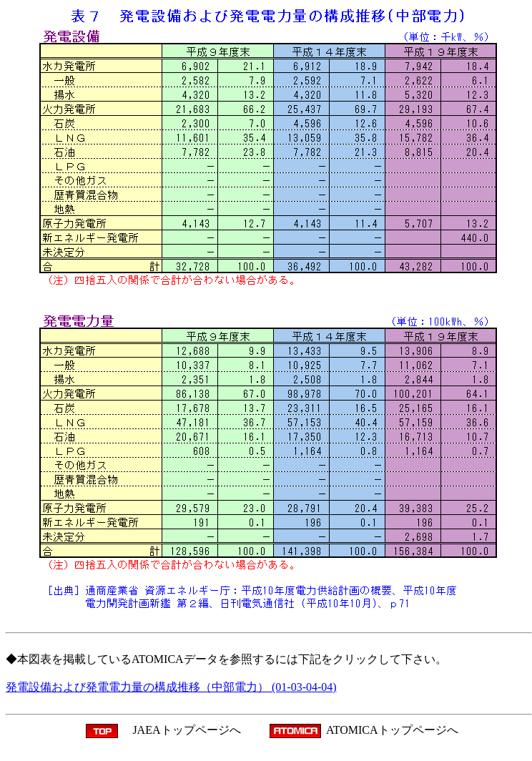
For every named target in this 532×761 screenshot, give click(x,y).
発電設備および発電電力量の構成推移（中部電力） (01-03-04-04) (171, 687)
